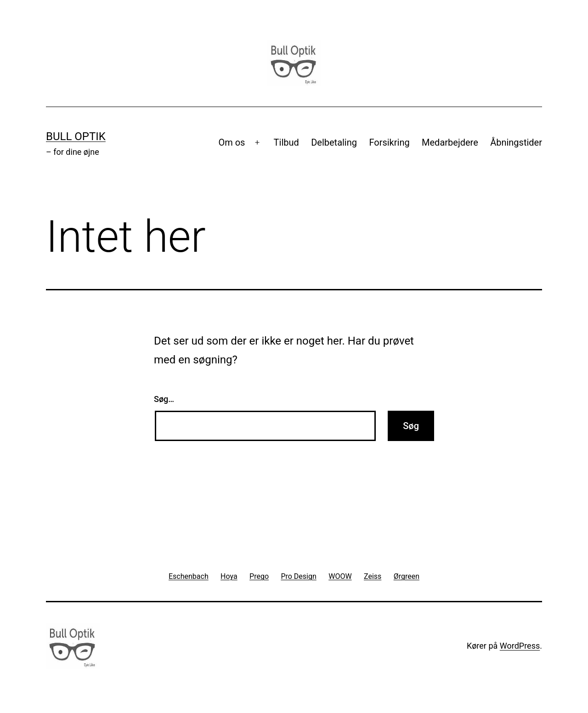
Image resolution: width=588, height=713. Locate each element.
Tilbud (286, 142)
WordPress (520, 646)
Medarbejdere (450, 142)
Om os (232, 142)
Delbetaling (334, 142)
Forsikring (389, 142)
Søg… (164, 399)
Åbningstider (516, 142)
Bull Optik (76, 136)
